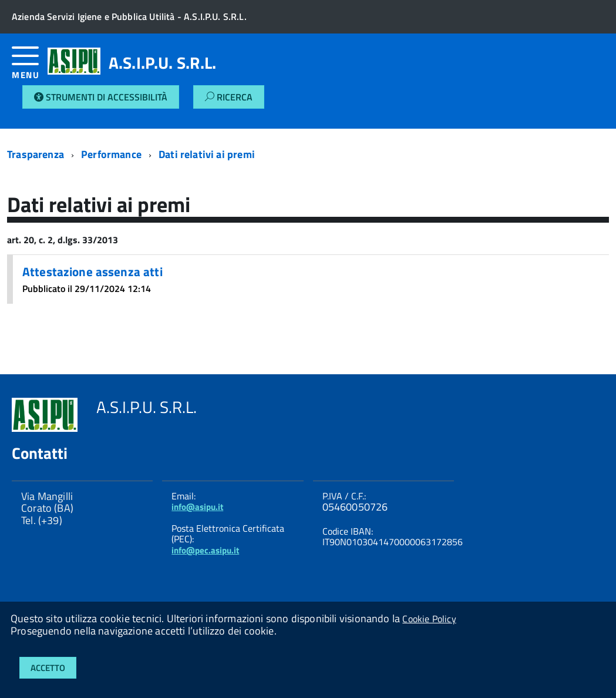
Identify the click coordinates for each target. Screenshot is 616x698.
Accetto (48, 668)
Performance (111, 154)
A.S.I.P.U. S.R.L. (163, 63)
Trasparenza (36, 154)
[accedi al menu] (30, 67)
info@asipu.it (197, 507)
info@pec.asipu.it (205, 550)
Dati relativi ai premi (207, 154)
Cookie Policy (429, 619)
